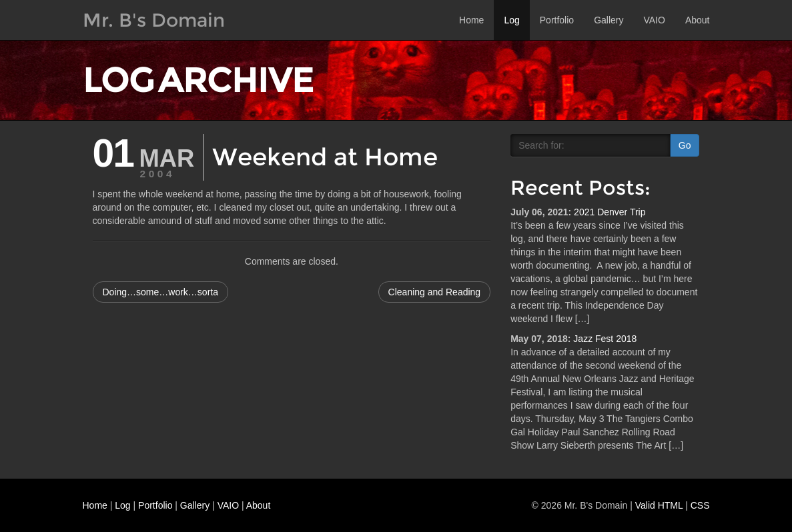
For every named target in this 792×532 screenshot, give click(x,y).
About (698, 20)
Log (511, 20)
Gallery (609, 20)
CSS (700, 505)
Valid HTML (659, 505)
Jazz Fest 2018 (605, 339)
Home (471, 20)
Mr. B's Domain (154, 20)
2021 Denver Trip (610, 212)
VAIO (654, 20)
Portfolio (557, 20)
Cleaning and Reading (435, 292)
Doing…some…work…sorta (161, 292)
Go (685, 145)
